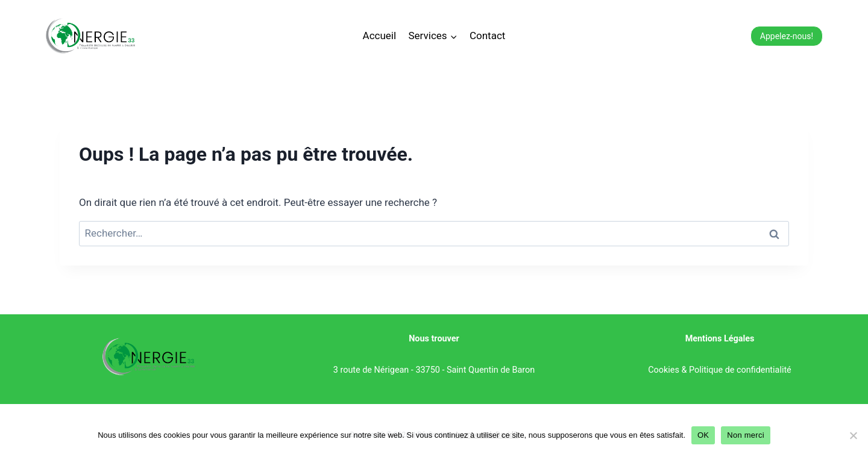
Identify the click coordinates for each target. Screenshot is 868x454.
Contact (487, 36)
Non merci (746, 435)
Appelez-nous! (787, 36)
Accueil (380, 36)
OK (703, 435)
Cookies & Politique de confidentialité (719, 370)
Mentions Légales (720, 339)
